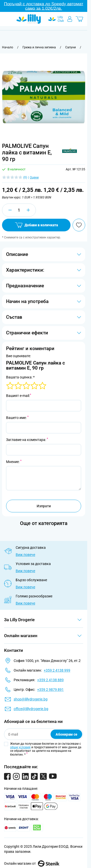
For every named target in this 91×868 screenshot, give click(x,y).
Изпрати (44, 506)
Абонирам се (66, 734)
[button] (70, 151)
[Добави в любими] (79, 225)
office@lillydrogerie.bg (31, 709)
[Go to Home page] (29, 19)
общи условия (20, 747)
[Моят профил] (70, 19)
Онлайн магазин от (32, 863)
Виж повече (25, 555)
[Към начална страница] (8, 47)
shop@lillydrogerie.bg (31, 699)
